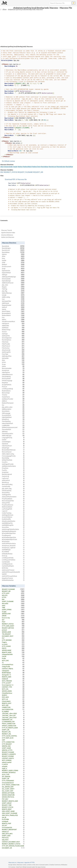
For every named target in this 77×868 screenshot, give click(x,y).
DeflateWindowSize (13, 580)
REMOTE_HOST (13, 703)
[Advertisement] (38, 27)
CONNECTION (13, 707)
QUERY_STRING (13, 610)
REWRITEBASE (13, 673)
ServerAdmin (13, 493)
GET (13, 620)
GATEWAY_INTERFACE (13, 772)
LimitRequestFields (13, 558)
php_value (13, 285)
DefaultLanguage (13, 381)
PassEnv (13, 470)
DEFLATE (13, 595)
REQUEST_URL (13, 732)
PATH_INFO (13, 697)
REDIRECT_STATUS (11, 172)
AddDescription (13, 409)
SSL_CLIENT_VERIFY (13, 789)
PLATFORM (13, 819)
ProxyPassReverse (13, 505)
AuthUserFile (13, 336)
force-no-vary (13, 618)
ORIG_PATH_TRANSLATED (13, 815)
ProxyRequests (13, 535)
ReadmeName (13, 391)
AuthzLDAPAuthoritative (13, 497)
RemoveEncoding (13, 484)
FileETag (13, 289)
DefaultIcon (13, 419)
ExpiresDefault (13, 273)
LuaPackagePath (13, 509)
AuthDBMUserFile (13, 523)
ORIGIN (13, 616)
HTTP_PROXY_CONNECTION (13, 785)
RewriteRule (69, 167)
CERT (13, 740)
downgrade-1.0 (13, 675)
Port (13, 317)
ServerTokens (13, 311)
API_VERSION (13, 777)
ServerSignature (13, 338)
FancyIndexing (13, 376)
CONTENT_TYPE (13, 687)
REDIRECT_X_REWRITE (13, 754)
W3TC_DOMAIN (13, 760)
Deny (13, 258)
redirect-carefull (13, 762)
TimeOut (13, 395)
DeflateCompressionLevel (13, 427)
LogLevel (13, 511)
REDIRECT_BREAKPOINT (13, 830)
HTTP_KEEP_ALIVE (13, 738)
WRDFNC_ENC (13, 746)
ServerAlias (13, 527)
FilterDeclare (13, 348)
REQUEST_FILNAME (13, 752)
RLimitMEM (13, 552)
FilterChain (13, 342)
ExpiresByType (13, 281)
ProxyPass (13, 468)
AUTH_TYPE (13, 775)
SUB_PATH (13, 840)
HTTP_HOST (13, 593)
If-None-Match (13, 701)
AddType (13, 275)
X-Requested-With (13, 654)
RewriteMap (13, 458)
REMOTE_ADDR (13, 652)
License (12, 161)
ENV (2, 172)
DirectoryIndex (8, 167)
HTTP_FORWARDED (13, 781)
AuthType (13, 334)
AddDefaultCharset (13, 283)
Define (13, 366)
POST (13, 622)
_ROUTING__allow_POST (13, 718)
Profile (13, 658)
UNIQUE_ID (13, 832)
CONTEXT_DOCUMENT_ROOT (13, 842)
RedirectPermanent (13, 403)
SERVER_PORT (13, 614)
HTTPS (13, 597)
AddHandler (13, 326)
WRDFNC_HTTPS (13, 750)
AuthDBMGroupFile (13, 525)
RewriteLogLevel (13, 474)
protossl (13, 630)
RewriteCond (53, 167)
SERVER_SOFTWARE (13, 793)
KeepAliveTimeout (13, 578)
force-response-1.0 (13, 685)
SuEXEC (13, 574)
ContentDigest (13, 442)
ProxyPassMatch (13, 499)
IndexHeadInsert (13, 446)
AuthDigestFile (13, 495)
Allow (5, 10)
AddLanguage (13, 413)
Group (13, 364)
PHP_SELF (13, 799)
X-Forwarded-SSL (13, 827)
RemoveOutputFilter (13, 501)
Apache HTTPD (29, 863)
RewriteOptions (13, 340)
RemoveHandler (13, 368)
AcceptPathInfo (13, 385)
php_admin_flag (13, 488)
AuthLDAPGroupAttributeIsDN (13, 572)
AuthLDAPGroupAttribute (13, 576)
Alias (13, 360)
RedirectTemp (36, 167)
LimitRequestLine (13, 564)
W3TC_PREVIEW (13, 681)
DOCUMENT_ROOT (13, 636)
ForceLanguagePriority (13, 456)
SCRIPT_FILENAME (13, 601)
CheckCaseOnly (13, 491)
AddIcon (13, 401)
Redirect (20, 167)
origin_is (13, 768)
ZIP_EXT (13, 825)
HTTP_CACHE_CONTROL (13, 736)
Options (13, 254)
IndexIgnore (13, 324)
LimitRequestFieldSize (13, 560)
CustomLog (13, 476)
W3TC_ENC (13, 660)
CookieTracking (13, 513)
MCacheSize (13, 541)
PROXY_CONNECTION (13, 724)
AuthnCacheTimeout (13, 570)
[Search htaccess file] (60, 3)
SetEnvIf (13, 307)
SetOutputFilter (13, 301)
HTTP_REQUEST (13, 744)
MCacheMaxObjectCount (13, 539)
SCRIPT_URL (13, 730)
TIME (13, 608)
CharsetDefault (13, 429)
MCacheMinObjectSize (13, 533)
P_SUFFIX (13, 764)
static (13, 605)
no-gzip (13, 612)
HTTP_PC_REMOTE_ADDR (13, 728)
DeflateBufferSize (13, 554)
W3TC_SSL (13, 689)
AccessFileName (13, 517)
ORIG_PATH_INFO (13, 834)
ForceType (13, 354)
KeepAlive (13, 383)
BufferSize (13, 568)
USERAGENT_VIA (13, 720)
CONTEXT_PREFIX (13, 669)
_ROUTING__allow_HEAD (13, 713)
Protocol (13, 387)
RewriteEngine (61, 167)
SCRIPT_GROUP (13, 803)
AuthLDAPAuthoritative (13, 543)
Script (13, 269)
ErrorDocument (13, 266)
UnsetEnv (13, 462)
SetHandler (13, 358)
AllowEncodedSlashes (13, 521)
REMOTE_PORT (13, 823)
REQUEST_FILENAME (25, 172)
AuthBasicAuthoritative (13, 466)
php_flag (13, 291)
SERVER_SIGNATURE (13, 795)
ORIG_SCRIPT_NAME (13, 811)
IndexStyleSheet (13, 417)
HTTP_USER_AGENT (13, 626)
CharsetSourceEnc (13, 433)
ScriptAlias (13, 472)
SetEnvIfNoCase (13, 293)
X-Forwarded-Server (13, 783)
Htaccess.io (12, 863)
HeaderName (13, 397)
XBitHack (13, 431)
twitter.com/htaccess (8, 237)
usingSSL (13, 766)
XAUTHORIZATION (13, 709)
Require (13, 287)
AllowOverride (13, 350)
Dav (13, 405)
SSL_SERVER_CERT (13, 787)
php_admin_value (13, 407)
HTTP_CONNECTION (13, 742)
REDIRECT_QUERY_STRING (13, 770)
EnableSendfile (13, 519)
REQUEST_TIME (13, 805)
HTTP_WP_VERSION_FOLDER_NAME (13, 846)
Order (13, 262)
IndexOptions (13, 372)
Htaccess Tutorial (6, 230)
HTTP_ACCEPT (13, 683)
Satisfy (13, 309)
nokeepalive (13, 671)
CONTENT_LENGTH (13, 758)
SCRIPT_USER (13, 836)
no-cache (13, 644)
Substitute (13, 444)
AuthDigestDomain (13, 515)
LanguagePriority (13, 438)
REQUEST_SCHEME (13, 756)
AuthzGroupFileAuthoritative (13, 529)
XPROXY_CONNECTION (13, 726)
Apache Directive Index (8, 233)
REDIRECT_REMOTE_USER (13, 801)
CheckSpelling (13, 421)
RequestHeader (13, 305)
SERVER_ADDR (13, 632)
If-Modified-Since (13, 693)
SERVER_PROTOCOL (13, 797)
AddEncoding (13, 297)
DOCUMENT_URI (12, 848)
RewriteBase (45, 167)
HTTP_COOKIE (13, 646)
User (13, 299)
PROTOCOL (13, 838)
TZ (13, 663)
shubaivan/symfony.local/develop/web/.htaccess (25, 10)
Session (13, 332)
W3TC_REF (13, 705)
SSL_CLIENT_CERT (13, 791)
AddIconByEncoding (13, 454)
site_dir (13, 817)
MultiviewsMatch (13, 507)
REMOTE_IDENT (13, 809)
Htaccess (20, 863)
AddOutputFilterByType (13, 277)
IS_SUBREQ (13, 711)
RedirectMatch (27, 167)
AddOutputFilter (13, 356)
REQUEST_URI (38, 172)
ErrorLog (13, 556)
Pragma (13, 642)
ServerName (13, 411)
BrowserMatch (13, 313)
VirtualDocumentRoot (13, 321)
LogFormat (13, 478)
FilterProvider (13, 344)
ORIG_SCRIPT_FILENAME (13, 813)
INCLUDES (13, 603)
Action (13, 362)
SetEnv (13, 319)
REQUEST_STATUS (13, 807)
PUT (13, 638)
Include (13, 295)
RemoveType (13, 393)
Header (15, 167)
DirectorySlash (13, 378)
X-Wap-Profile (13, 667)
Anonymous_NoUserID (13, 546)
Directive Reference (7, 235)
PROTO (13, 648)
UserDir (13, 440)
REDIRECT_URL (13, 734)
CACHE (13, 656)
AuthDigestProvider (13, 464)
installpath (13, 821)
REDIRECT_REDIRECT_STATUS (13, 844)
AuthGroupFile (13, 352)
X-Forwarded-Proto (13, 665)
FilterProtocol (13, 346)
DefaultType (13, 448)
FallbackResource (13, 374)
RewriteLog (13, 482)
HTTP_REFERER (13, 640)
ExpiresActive (13, 271)
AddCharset (13, 303)
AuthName (13, 328)
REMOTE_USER (13, 677)
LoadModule (13, 425)
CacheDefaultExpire (13, 566)
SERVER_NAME (13, 650)
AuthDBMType (13, 550)
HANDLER (13, 679)
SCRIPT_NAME (13, 748)
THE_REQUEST (13, 634)
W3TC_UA (13, 699)
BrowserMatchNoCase (13, 450)
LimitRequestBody (13, 389)
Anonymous (13, 370)
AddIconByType (13, 436)
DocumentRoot (13, 415)
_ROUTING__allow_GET (13, 715)
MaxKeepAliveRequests (13, 531)
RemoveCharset (13, 452)
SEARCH (13, 695)
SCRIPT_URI (13, 779)
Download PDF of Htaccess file (16, 179)
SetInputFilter (13, 503)
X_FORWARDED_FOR (13, 722)
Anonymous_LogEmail (13, 548)
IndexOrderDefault (13, 423)
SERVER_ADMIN (13, 691)
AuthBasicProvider (13, 399)
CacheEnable (13, 562)
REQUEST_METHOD (13, 628)
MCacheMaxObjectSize (13, 537)
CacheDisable (13, 486)
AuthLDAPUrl (13, 480)
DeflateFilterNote (13, 460)
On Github (5, 161)
